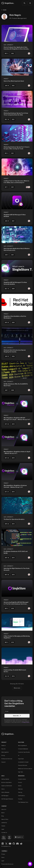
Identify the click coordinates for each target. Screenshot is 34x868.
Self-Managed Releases (7, 799)
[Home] (8, 3)
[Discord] (17, 844)
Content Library (22, 779)
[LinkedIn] (3, 844)
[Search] (24, 3)
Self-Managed (5, 796)
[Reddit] (21, 844)
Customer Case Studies (24, 752)
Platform (4, 746)
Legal (3, 829)
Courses (20, 799)
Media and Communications (25, 769)
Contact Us (4, 832)
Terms (3, 857)
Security (3, 749)
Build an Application (7, 782)
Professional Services (7, 759)
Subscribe (17, 716)
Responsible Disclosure (7, 864)
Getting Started (5, 779)
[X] (6, 844)
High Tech (21, 772)
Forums (20, 782)
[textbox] (17, 711)
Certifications (21, 796)
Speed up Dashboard (7, 786)
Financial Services (23, 765)
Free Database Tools (23, 802)
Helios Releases (5, 792)
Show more (17, 688)
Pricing (3, 755)
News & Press (5, 819)
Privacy (3, 854)
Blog (5, 10)
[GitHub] (14, 844)
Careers (3, 826)
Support (3, 762)
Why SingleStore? (23, 746)
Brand (3, 813)
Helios (3, 789)
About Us (4, 809)
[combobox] (19, 837)
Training (20, 792)
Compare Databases (23, 749)
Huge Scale (21, 759)
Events (20, 786)
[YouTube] (10, 844)
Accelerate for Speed (23, 762)
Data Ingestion (5, 752)
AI (19, 755)
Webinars (20, 789)
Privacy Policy (26, 722)
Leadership (4, 823)
